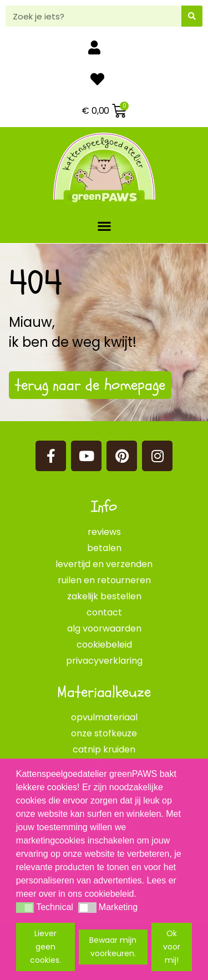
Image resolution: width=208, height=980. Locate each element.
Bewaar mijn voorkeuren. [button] (113, 947)
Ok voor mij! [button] (172, 947)
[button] (104, 226)
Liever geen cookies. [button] (45, 947)
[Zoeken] (192, 16)
